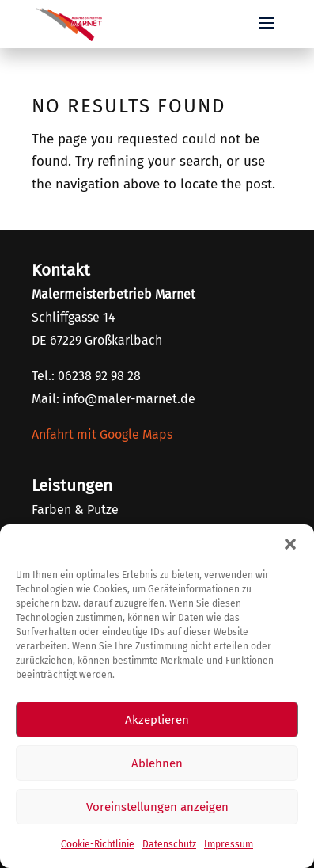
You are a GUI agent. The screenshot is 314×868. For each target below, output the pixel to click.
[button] (290, 544)
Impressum (229, 844)
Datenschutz (169, 844)
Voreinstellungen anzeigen (157, 807)
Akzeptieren (157, 720)
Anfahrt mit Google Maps (102, 434)
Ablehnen (157, 763)
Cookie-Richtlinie (98, 844)
